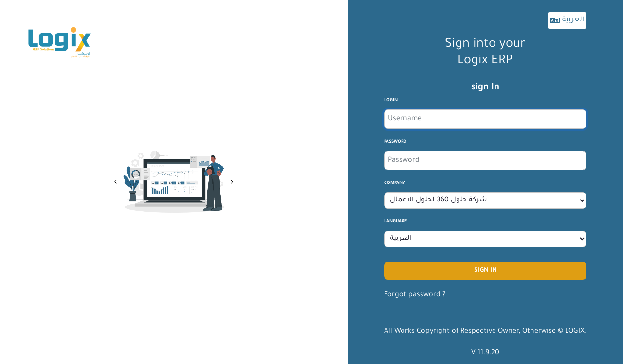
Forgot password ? (415, 295)
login (391, 101)
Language (395, 222)
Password (395, 142)
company (395, 183)
